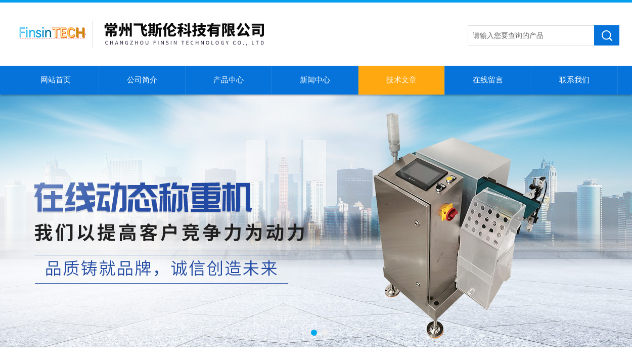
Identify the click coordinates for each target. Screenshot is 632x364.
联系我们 (574, 80)
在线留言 (488, 80)
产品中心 (229, 80)
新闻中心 (315, 80)
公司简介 (142, 80)
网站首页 (56, 80)
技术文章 (401, 80)
